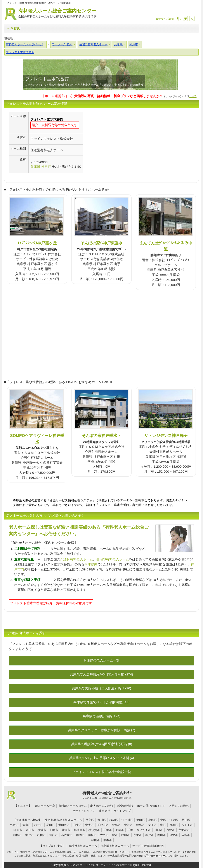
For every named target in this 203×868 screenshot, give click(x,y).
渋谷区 (15, 825)
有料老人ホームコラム (73, 806)
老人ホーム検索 (45, 806)
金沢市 (174, 835)
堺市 (115, 835)
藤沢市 (66, 830)
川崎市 (54, 830)
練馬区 (140, 825)
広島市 (186, 835)
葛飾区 (153, 820)
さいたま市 (144, 830)
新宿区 (27, 825)
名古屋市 (67, 835)
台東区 (77, 825)
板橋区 (114, 820)
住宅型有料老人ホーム (113, 559)
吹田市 (126, 835)
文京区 (152, 825)
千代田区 (103, 825)
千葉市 (108, 830)
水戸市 (29, 835)
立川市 (30, 830)
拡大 (192, 19)
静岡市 (80, 835)
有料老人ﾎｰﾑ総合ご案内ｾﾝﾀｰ (107, 795)
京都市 (138, 835)
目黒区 (174, 825)
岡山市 (162, 835)
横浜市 (42, 830)
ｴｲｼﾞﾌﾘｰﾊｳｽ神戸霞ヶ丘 (37, 243)
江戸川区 (127, 820)
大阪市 (104, 835)
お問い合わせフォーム (156, 856)
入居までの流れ (179, 806)
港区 (163, 825)
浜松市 (92, 835)
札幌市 (41, 835)
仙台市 (53, 835)
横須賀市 (94, 830)
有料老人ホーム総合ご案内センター (57, 13)
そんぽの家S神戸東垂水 (101, 243)
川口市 (159, 830)
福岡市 (96, 840)
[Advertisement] (120, 143)
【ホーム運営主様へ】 (102, 96)
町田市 (18, 830)
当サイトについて (84, 811)
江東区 (174, 820)
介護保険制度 (125, 806)
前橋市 (17, 835)
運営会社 (104, 811)
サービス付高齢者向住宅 (148, 846)
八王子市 (187, 825)
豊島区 (116, 825)
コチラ (193, 96)
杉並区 (39, 825)
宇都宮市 (184, 830)
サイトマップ (122, 811)
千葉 (130, 830)
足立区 (90, 820)
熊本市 (108, 840)
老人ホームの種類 (102, 806)
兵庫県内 (91, 564)
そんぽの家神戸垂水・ (101, 436)
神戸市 (150, 835)
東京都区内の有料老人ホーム (63, 820)
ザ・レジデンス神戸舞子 (166, 436)
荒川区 (102, 820)
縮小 (179, 19)
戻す (185, 19)
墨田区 (51, 825)
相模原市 (79, 830)
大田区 (141, 820)
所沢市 (171, 830)
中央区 (89, 825)
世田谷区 (64, 825)
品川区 (186, 820)
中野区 (128, 825)
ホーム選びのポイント (151, 806)
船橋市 (120, 830)
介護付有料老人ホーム (76, 559)
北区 (163, 820)
